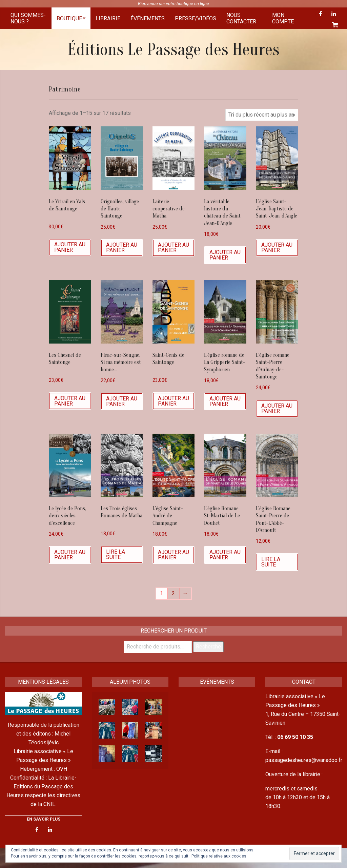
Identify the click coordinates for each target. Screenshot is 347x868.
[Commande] (262, 115)
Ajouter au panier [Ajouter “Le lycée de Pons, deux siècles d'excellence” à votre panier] (70, 555)
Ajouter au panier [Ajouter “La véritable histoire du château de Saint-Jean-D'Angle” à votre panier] (225, 255)
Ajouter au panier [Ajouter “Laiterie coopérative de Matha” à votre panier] (173, 247)
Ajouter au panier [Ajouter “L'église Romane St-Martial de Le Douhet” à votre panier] (225, 555)
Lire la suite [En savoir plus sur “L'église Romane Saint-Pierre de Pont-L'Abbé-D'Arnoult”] (271, 562)
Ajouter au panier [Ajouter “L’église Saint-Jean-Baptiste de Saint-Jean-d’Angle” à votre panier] (277, 247)
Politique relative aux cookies (219, 856)
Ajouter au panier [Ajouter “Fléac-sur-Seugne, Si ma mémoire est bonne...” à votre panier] (122, 401)
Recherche (208, 647)
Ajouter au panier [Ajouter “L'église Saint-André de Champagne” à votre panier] (173, 555)
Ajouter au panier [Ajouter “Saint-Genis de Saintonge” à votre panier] (173, 401)
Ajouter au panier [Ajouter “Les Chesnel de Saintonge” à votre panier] (70, 401)
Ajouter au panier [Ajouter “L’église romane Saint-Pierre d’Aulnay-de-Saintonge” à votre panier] (277, 408)
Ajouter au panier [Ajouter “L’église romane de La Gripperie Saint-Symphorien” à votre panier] (225, 401)
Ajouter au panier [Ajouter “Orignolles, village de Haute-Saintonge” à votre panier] (122, 247)
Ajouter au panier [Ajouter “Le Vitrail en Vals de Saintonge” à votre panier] (70, 247)
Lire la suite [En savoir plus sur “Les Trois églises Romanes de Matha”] (116, 554)
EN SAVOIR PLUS (44, 819)
